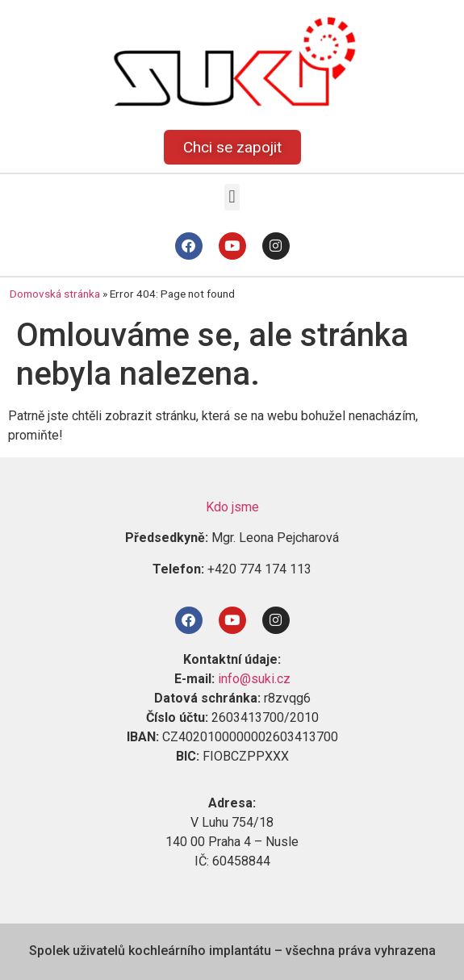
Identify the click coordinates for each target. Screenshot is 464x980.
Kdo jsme (232, 507)
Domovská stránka (55, 294)
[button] (232, 197)
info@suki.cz (254, 679)
